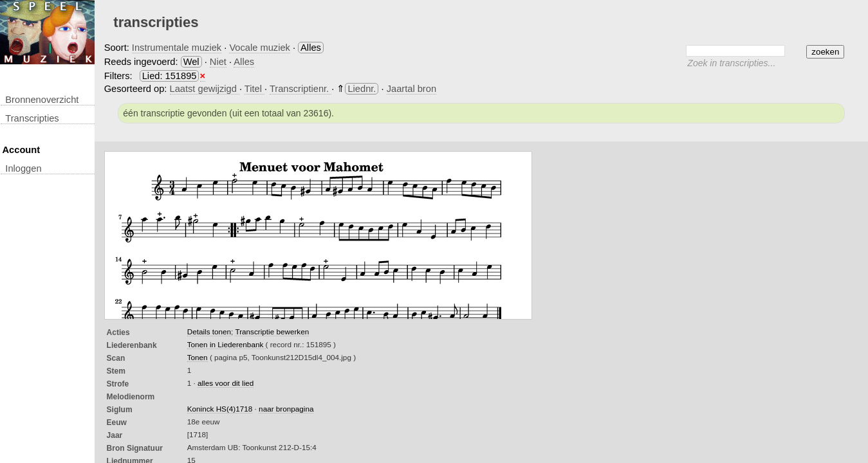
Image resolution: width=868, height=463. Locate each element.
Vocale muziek (260, 48)
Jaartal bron (411, 89)
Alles (244, 62)
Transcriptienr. (300, 89)
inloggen (23, 168)
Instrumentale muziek (177, 48)
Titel (254, 89)
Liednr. (362, 89)
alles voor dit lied (226, 383)
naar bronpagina (286, 409)
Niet (218, 62)
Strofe (118, 384)
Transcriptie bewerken (272, 331)
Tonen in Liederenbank (226, 344)
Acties (118, 332)
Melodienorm (131, 397)
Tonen (198, 357)
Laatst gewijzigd (205, 89)
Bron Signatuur (135, 448)
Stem (116, 371)
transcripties (32, 118)
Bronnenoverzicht (42, 100)
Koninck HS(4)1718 (220, 409)
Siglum (120, 410)
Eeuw (117, 422)
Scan (116, 358)
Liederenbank (132, 345)
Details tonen (209, 331)
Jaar (115, 435)
